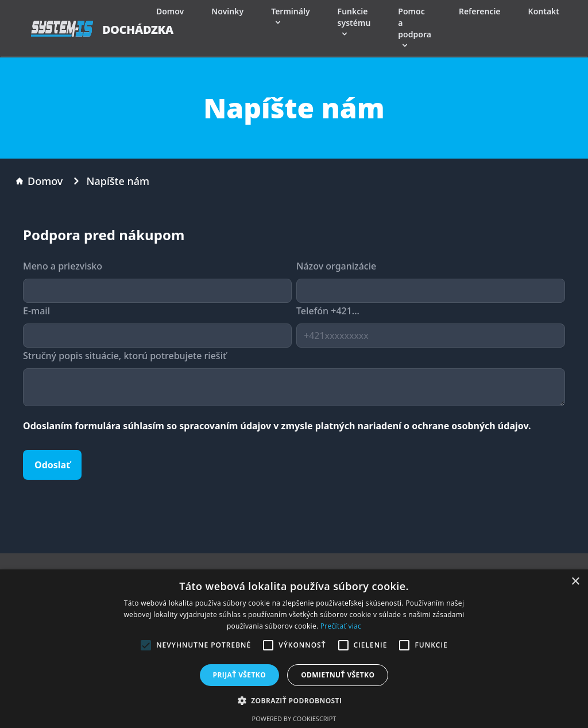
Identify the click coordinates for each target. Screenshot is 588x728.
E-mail (36, 311)
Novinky (227, 11)
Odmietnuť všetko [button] (338, 675)
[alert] (294, 649)
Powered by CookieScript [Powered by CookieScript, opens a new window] (294, 719)
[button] (294, 700)
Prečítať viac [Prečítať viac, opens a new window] (341, 626)
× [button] (575, 582)
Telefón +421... (328, 311)
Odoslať (52, 465)
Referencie (480, 11)
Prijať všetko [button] (240, 675)
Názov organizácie (336, 266)
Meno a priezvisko (63, 266)
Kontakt (544, 11)
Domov (170, 11)
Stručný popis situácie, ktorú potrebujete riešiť (125, 356)
